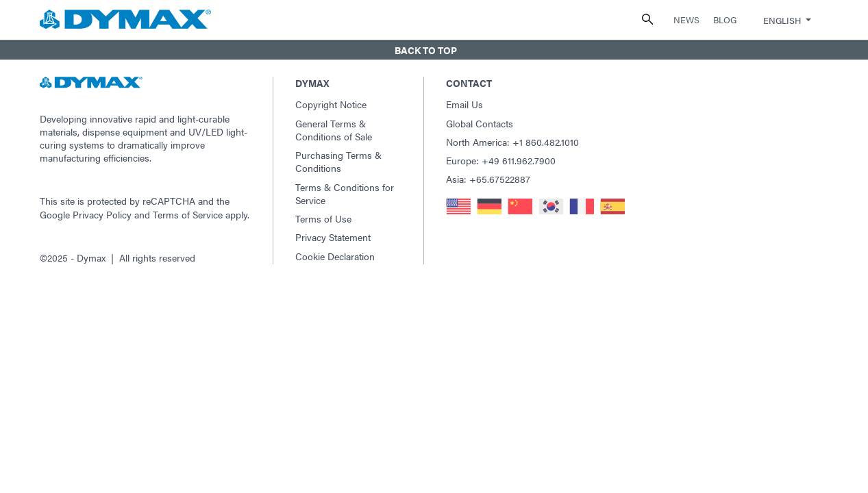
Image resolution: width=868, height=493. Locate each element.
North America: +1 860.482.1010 (512, 142)
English (782, 20)
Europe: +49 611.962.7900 (501, 160)
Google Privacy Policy (86, 214)
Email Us (464, 104)
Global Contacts (480, 123)
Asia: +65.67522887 (488, 179)
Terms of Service (188, 214)
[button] (434, 50)
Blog (725, 20)
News (686, 20)
